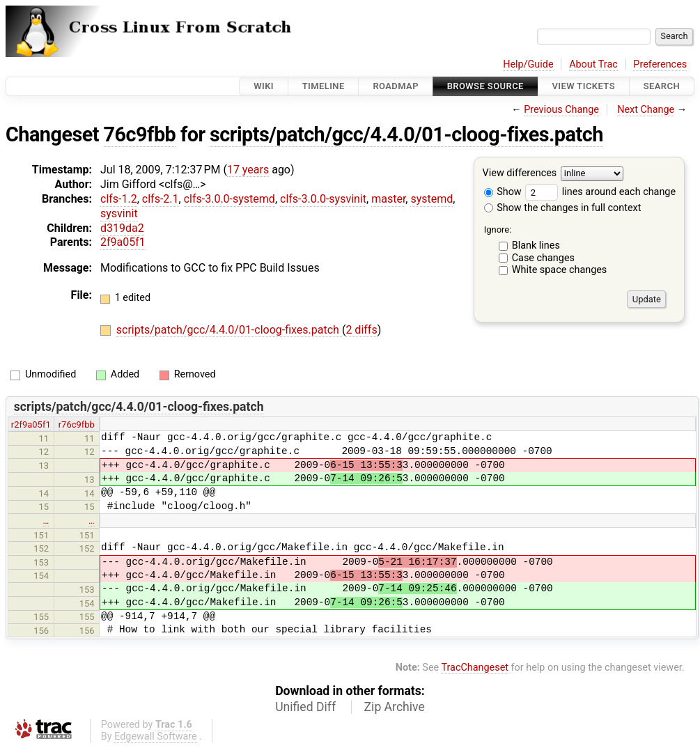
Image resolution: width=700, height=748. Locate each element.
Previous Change (561, 110)
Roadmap (396, 86)
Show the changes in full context (563, 208)
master (388, 199)
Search (662, 86)
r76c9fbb (77, 424)
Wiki (264, 86)
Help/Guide (528, 64)
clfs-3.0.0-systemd (230, 199)
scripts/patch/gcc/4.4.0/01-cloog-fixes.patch (406, 134)
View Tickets (584, 86)
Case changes (543, 258)
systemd (431, 199)
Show (503, 192)
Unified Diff (305, 707)
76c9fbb (140, 134)
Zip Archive (395, 707)
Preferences (660, 64)
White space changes (560, 270)
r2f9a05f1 (31, 424)
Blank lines (536, 246)
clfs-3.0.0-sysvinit (323, 199)
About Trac (593, 64)
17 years (248, 170)
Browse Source (485, 86)
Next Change (646, 110)
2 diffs (361, 330)
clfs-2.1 (161, 199)
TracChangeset (475, 668)
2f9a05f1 (123, 242)
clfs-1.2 (119, 199)
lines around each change (600, 192)
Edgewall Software (156, 737)
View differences (520, 174)
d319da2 (122, 228)
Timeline (324, 86)
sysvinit (119, 213)
